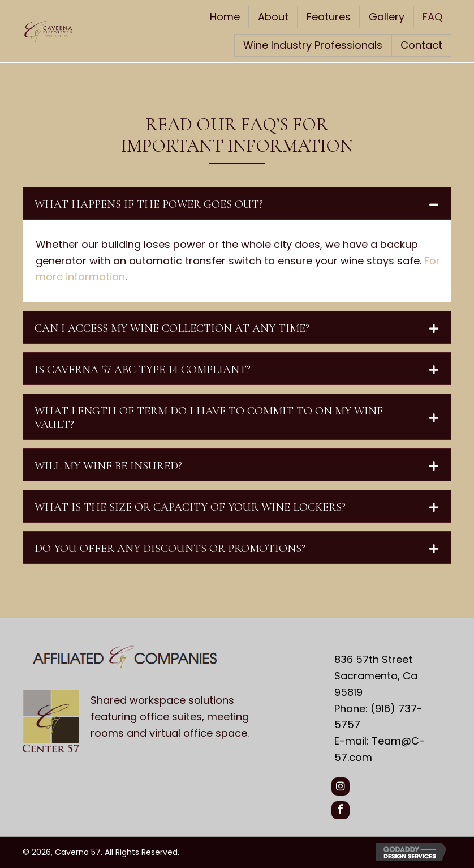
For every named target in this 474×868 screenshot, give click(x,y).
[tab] (237, 203)
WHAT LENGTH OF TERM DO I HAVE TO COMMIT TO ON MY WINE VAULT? (209, 418)
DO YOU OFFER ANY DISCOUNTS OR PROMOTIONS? (170, 549)
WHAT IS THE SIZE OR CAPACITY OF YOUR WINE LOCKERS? (190, 507)
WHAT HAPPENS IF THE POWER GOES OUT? (149, 204)
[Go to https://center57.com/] (167, 720)
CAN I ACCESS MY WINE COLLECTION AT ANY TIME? (172, 328)
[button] (341, 786)
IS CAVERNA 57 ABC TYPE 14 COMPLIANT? (143, 370)
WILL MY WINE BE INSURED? (108, 466)
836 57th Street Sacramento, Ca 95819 (376, 676)
